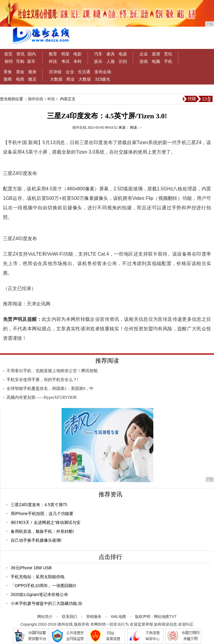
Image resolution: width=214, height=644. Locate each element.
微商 (8, 79)
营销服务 (94, 617)
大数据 (56, 79)
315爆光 (103, 79)
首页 (8, 54)
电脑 (156, 61)
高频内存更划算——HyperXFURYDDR (42, 397)
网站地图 (162, 617)
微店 (32, 79)
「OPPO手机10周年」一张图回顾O (43, 586)
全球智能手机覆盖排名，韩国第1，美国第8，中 (50, 389)
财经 (9, 61)
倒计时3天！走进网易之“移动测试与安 (46, 522)
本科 (78, 61)
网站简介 (45, 617)
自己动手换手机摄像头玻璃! (36, 540)
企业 (144, 54)
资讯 (20, 54)
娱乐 (98, 61)
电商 (20, 79)
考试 (65, 61)
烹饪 (168, 54)
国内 (32, 54)
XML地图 (118, 617)
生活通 (84, 72)
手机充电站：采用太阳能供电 (38, 577)
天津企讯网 (38, 304)
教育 (53, 54)
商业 (70, 79)
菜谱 (156, 54)
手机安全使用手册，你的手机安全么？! (42, 380)
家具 (111, 54)
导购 (20, 61)
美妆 (20, 72)
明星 (65, 54)
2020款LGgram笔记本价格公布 (39, 594)
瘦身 (32, 72)
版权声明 (143, 617)
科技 (53, 61)
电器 (123, 54)
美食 (8, 72)
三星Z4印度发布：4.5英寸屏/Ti (39, 505)
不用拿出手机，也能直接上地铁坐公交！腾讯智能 (52, 371)
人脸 (111, 61)
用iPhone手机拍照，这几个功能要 (42, 514)
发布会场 (103, 72)
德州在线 (36, 99)
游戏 (144, 61)
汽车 (98, 54)
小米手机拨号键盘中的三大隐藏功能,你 (46, 603)
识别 (123, 61)
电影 (78, 54)
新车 (31, 61)
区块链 (55, 72)
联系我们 (70, 617)
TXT (173, 617)
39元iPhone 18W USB (31, 568)
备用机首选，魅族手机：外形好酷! (42, 531)
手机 (168, 61)
